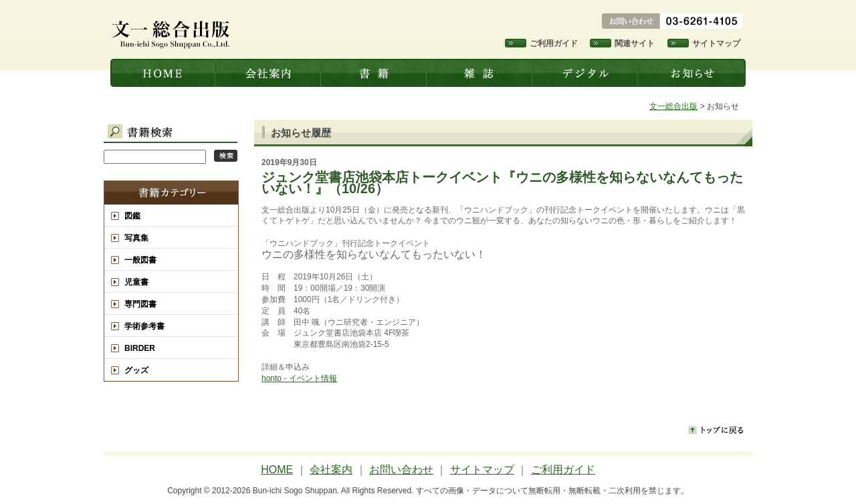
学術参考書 (144, 326)
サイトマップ (716, 43)
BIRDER (140, 348)
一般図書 (140, 260)
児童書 (136, 282)
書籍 (375, 73)
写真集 (136, 238)
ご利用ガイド (554, 43)
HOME (277, 470)
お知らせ (693, 73)
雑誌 (481, 73)
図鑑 (132, 216)
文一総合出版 (164, 73)
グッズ (136, 370)
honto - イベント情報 (299, 378)
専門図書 (140, 304)
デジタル (586, 73)
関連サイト (635, 43)
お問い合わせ (401, 470)
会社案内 (270, 73)
